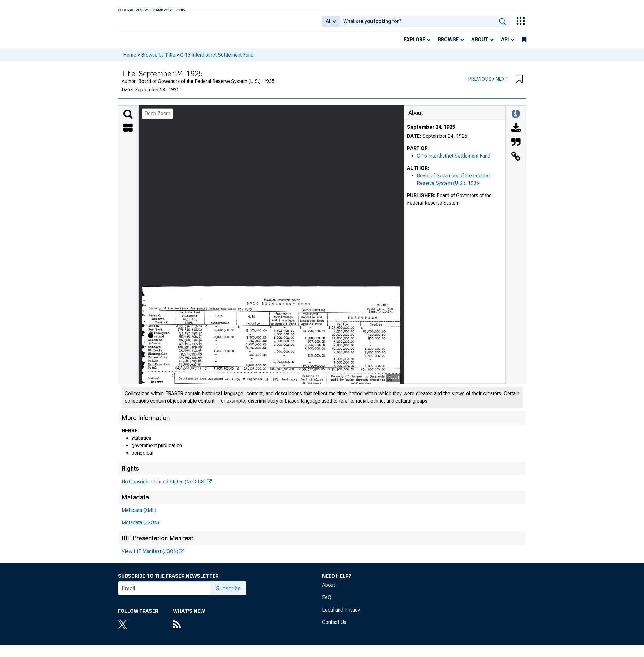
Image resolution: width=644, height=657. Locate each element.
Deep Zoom (157, 118)
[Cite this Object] (516, 147)
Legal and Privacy (341, 614)
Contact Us (334, 627)
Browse (448, 44)
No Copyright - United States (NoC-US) (164, 486)
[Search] (128, 119)
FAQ (327, 602)
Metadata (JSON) (140, 527)
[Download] (516, 133)
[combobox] (418, 24)
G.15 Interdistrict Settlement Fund (217, 59)
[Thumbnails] (128, 133)
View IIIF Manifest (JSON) (150, 556)
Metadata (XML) (139, 514)
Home (130, 59)
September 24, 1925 (431, 131)
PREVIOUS (480, 83)
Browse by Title (158, 59)
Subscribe (228, 593)
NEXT (502, 83)
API (505, 44)
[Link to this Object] (516, 161)
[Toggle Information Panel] (516, 119)
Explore (415, 44)
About (480, 44)
